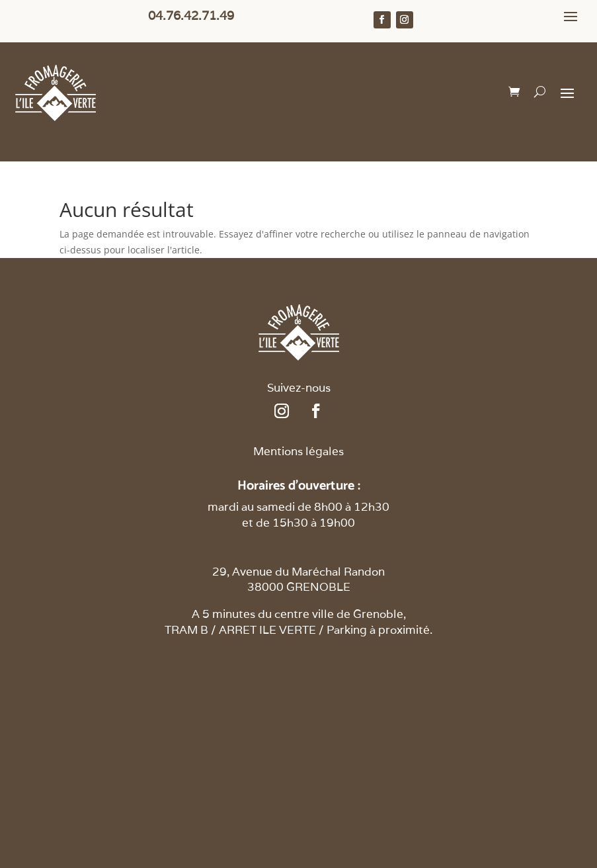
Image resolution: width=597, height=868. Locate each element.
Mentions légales (298, 451)
